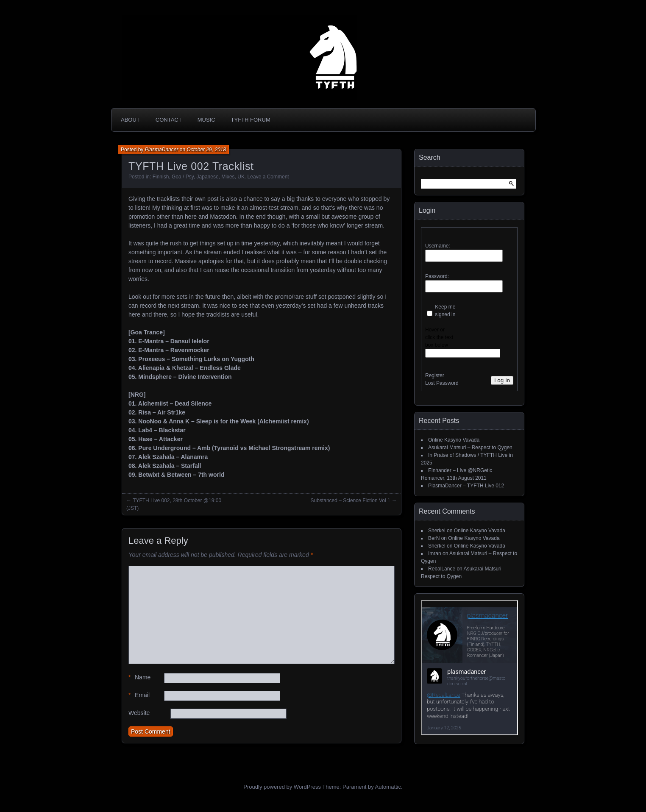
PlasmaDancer (162, 150)
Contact (169, 120)
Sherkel (437, 531)
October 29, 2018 (206, 150)
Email (139, 695)
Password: (437, 276)
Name (139, 677)
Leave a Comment (268, 177)
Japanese (208, 177)
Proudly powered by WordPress (282, 787)
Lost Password (442, 383)
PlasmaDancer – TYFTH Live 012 (466, 486)
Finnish (161, 177)
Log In (502, 380)
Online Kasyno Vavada (454, 440)
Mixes (228, 177)
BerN (434, 538)
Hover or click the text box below (439, 337)
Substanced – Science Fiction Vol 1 (351, 501)
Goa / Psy (183, 177)
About (130, 120)
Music (206, 120)
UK (241, 177)
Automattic (388, 787)
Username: (438, 246)
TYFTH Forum (251, 120)
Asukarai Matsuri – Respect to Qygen (470, 448)
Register (435, 375)
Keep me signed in (445, 311)
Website (139, 713)
